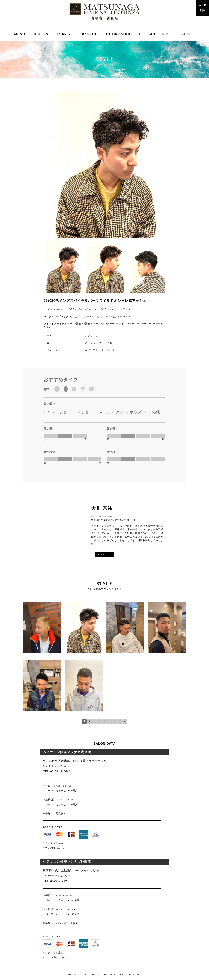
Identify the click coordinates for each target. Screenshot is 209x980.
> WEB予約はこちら (55, 848)
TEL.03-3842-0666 (57, 771)
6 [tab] (110, 722)
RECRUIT (187, 34)
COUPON (40, 34)
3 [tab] (95, 722)
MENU (20, 34)
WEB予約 (202, 8)
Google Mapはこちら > (56, 766)
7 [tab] (114, 722)
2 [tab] (89, 722)
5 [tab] (105, 722)
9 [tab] (125, 722)
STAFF (167, 34)
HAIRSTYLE (65, 34)
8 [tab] (120, 722)
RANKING (90, 34)
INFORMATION (119, 34)
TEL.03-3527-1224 (57, 881)
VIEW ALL (104, 554)
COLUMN (147, 34)
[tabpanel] (104, 660)
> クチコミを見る (53, 843)
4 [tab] (99, 722)
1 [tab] (84, 722)
